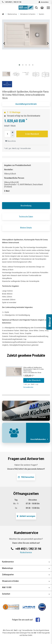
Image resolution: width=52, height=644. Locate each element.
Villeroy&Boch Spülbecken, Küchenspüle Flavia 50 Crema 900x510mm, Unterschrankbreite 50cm (33, 370)
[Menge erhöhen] (12, 132)
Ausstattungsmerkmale (26, 104)
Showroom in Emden (26, 581)
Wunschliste (10, 141)
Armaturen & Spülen (28, 14)
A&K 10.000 (26, 587)
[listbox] (14, 371)
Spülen (41, 14)
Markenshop (12, 14)
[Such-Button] (36, 8)
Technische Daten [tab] (26, 217)
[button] (42, 8)
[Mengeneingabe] (7, 134)
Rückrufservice (26, 552)
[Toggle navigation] (48, 8)
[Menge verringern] (12, 136)
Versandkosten (26, 148)
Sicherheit (26, 594)
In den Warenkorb (32, 134)
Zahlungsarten (26, 575)
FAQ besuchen (26, 477)
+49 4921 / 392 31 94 (13, 2)
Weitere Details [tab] (26, 228)
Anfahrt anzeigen (26, 516)
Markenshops (26, 568)
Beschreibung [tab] (26, 206)
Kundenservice (26, 562)
